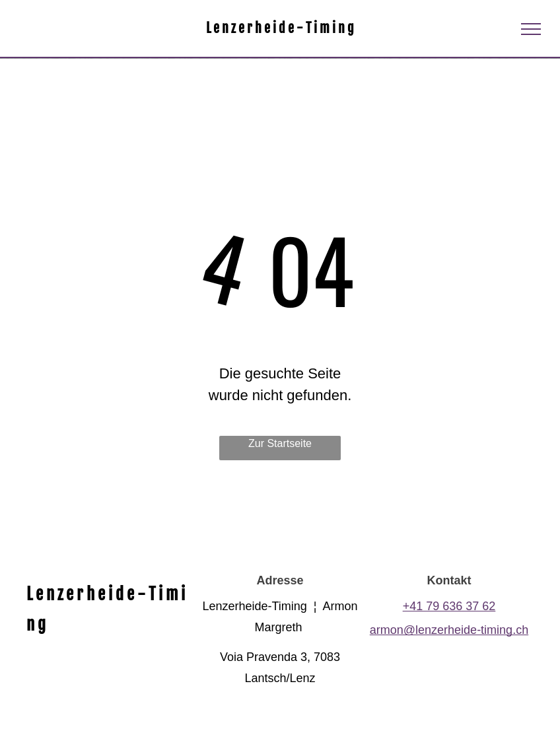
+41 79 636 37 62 (449, 606)
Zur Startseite (280, 443)
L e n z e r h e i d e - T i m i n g (280, 28)
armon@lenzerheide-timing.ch (449, 630)
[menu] (531, 29)
